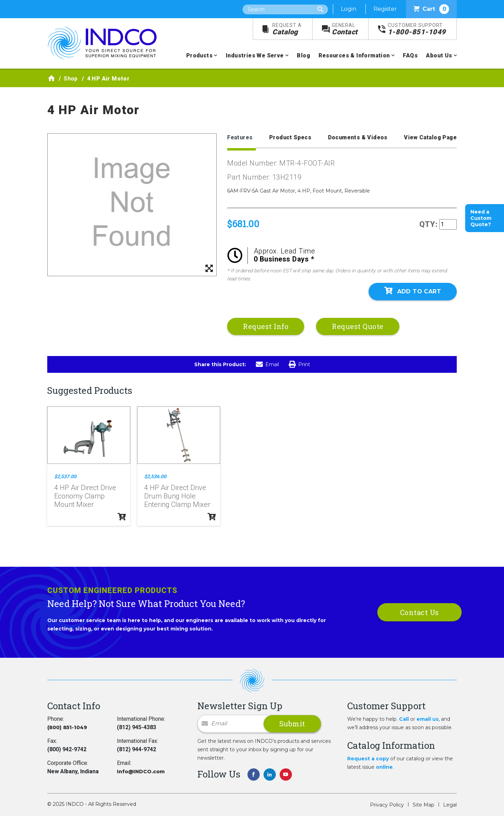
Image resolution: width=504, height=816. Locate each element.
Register (385, 9)
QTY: (429, 224)
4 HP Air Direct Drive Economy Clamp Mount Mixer (85, 496)
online (384, 767)
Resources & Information (354, 55)
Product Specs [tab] (290, 137)
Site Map (423, 805)
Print (299, 364)
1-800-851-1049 (417, 29)
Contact (345, 29)
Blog (303, 55)
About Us (439, 55)
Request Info (266, 326)
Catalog (287, 29)
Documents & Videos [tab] (358, 137)
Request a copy (368, 759)
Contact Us (419, 612)
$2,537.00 (65, 476)
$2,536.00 (155, 476)
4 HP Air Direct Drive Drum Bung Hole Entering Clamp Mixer (177, 496)
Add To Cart (413, 291)
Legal (450, 805)
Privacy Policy (387, 805)
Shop (71, 79)
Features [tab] (240, 137)
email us (428, 719)
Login (349, 9)
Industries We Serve (255, 55)
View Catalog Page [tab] (430, 137)
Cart (431, 9)
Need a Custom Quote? (481, 218)
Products (199, 55)
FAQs (410, 55)
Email (267, 364)
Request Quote (358, 326)
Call (404, 719)
